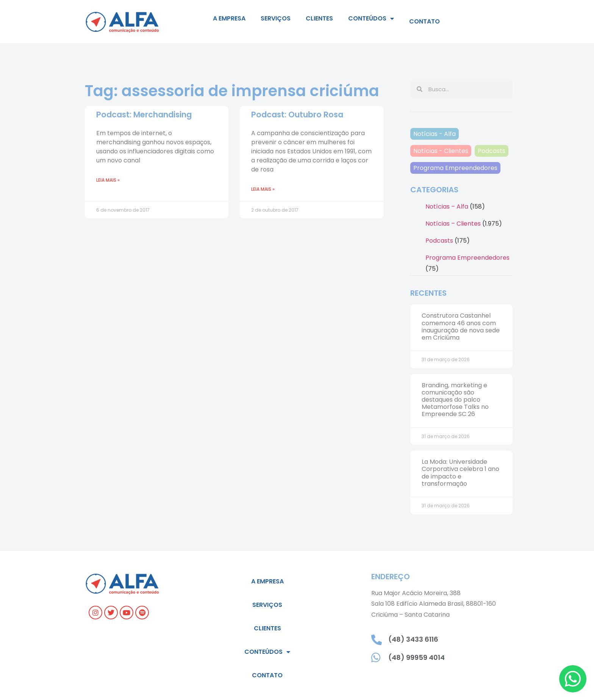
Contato (424, 21)
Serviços (276, 18)
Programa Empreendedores (455, 168)
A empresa (229, 18)
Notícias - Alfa (435, 134)
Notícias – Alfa (447, 207)
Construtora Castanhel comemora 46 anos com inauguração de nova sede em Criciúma (461, 327)
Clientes (319, 18)
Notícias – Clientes (453, 224)
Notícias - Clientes (441, 151)
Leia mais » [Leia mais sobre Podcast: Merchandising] (108, 180)
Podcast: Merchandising (144, 115)
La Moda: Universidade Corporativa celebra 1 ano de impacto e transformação (460, 473)
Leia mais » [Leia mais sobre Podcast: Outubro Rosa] (263, 189)
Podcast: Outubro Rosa (297, 115)
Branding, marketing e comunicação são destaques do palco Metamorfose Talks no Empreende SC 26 (455, 400)
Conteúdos (371, 19)
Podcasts (492, 151)
